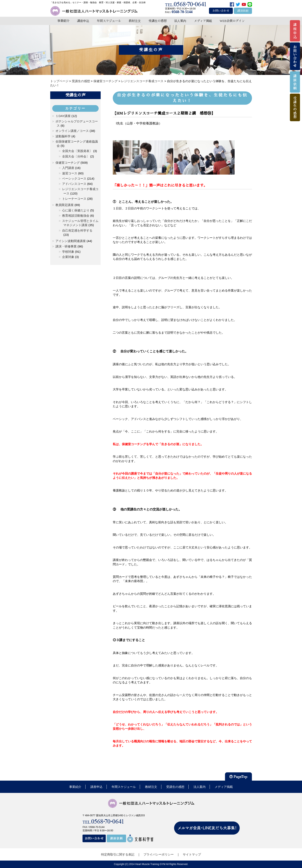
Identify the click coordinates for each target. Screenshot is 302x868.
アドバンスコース (74, 184)
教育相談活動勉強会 (76, 216)
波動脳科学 (63, 136)
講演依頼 (243, 11)
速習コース (70, 173)
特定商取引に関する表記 (118, 854)
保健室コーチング (68, 163)
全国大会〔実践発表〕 (77, 151)
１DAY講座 (63, 116)
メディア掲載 (203, 21)
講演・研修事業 (66, 246)
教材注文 (135, 21)
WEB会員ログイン (232, 21)
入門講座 (68, 168)
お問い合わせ (221, 11)
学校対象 (68, 252)
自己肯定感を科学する (77, 230)
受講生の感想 (158, 21)
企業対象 (68, 257)
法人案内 (180, 21)
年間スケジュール (109, 21)
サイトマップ (192, 854)
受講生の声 (75, 95)
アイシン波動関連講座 (71, 241)
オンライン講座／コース (72, 131)
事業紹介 (63, 21)
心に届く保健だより (76, 210)
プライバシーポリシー (159, 854)
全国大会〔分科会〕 (76, 156)
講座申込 (83, 21)
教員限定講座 (65, 205)
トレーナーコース (74, 199)
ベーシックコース (74, 178)
